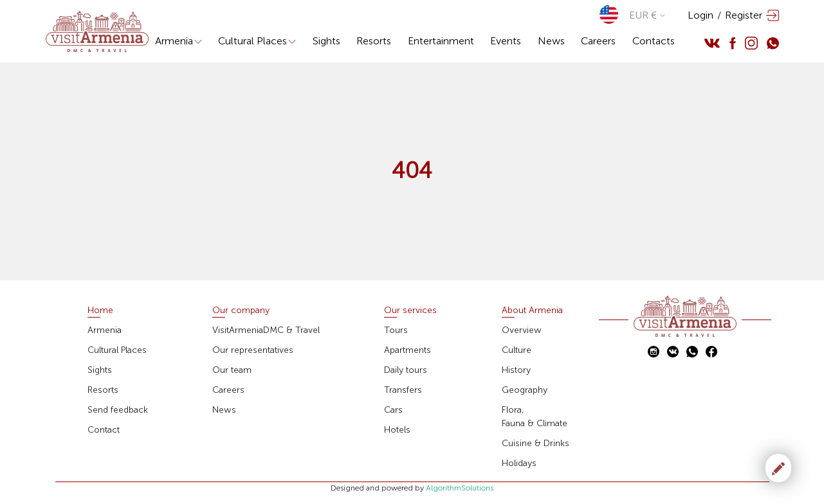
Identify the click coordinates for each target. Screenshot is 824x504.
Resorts (374, 41)
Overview (522, 330)
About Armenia (532, 310)
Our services (410, 310)
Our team (232, 370)
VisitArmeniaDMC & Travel (266, 330)
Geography (525, 390)
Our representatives (253, 350)
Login (700, 15)
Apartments (407, 350)
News (551, 41)
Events (506, 41)
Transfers (403, 390)
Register (744, 15)
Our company (241, 310)
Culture (517, 350)
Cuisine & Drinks (536, 443)
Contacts (654, 41)
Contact (104, 430)
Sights (326, 41)
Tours (396, 330)
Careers (598, 41)
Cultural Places (257, 41)
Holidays (519, 463)
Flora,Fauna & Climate (535, 417)
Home (100, 310)
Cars (393, 410)
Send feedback (118, 410)
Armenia (179, 41)
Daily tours (406, 370)
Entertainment (441, 41)
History (516, 370)
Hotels (397, 430)
